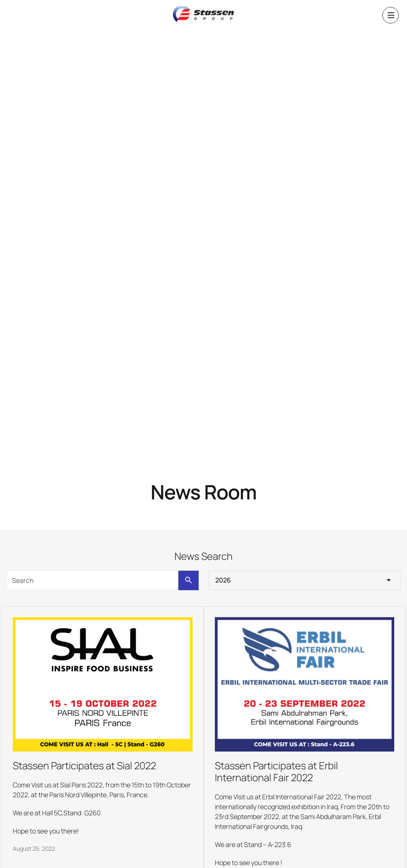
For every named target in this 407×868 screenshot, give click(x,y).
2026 (223, 580)
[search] (93, 580)
